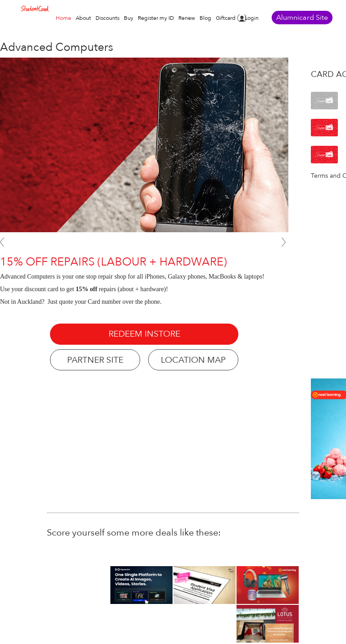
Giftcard (226, 18)
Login (252, 18)
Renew (187, 18)
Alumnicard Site (302, 18)
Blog (205, 18)
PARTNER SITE (95, 360)
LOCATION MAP (193, 360)
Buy (129, 18)
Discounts (107, 18)
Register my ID (156, 18)
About (83, 18)
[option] (268, 585)
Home (64, 18)
